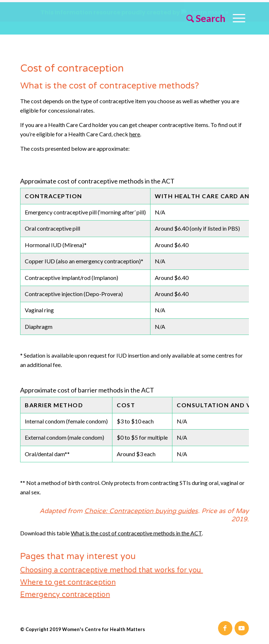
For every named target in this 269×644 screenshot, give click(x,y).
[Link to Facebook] (225, 626)
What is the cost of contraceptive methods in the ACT (136, 530)
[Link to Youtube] (242, 626)
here (135, 132)
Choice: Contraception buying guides (141, 508)
